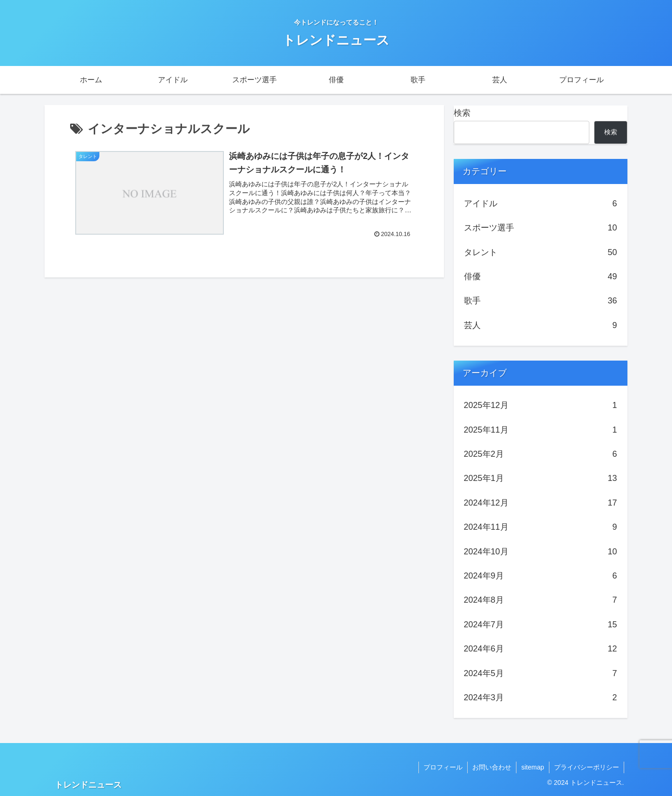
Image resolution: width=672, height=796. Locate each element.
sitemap (532, 767)
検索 (462, 113)
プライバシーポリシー (587, 767)
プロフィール (443, 767)
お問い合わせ (492, 767)
